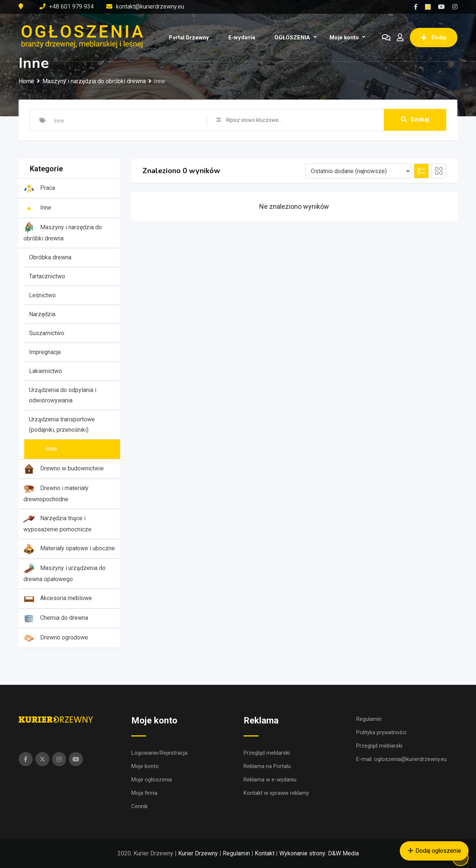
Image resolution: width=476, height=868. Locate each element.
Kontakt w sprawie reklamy (276, 793)
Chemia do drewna (56, 618)
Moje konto (344, 38)
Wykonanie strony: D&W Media (319, 853)
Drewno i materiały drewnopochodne (56, 493)
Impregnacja (45, 352)
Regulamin (369, 719)
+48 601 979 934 (71, 7)
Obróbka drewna (50, 257)
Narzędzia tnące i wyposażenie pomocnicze (57, 523)
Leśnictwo (42, 295)
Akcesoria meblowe (58, 599)
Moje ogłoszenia (152, 780)
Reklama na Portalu (267, 766)
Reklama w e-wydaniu (270, 780)
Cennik (139, 806)
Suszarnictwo (47, 333)
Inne (37, 208)
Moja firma (144, 793)
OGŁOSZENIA (292, 38)
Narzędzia (42, 314)
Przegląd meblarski (267, 753)
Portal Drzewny (189, 38)
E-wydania (242, 38)
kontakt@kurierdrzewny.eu (150, 7)
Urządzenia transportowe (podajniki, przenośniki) (62, 425)
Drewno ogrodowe (56, 638)
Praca (39, 188)
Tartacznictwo (47, 276)
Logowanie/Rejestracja (159, 753)
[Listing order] (358, 171)
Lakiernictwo (46, 371)
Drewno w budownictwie (64, 469)
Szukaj (415, 120)
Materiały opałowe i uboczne (69, 549)
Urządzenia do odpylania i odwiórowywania (63, 395)
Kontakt (265, 853)
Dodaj (434, 38)
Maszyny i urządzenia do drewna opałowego (65, 573)
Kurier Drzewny (198, 853)
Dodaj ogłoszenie (434, 851)
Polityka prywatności (381, 732)
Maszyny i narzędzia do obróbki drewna (63, 232)
